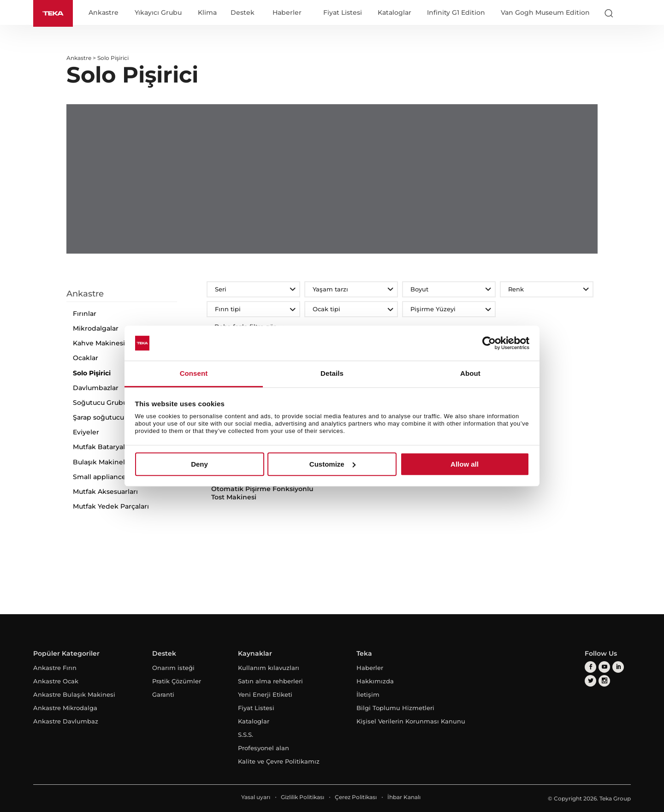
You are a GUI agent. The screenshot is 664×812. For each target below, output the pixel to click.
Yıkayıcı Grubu (158, 13)
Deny (199, 464)
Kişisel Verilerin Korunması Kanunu (411, 721)
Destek (243, 13)
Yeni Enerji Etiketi (265, 694)
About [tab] (470, 374)
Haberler (287, 13)
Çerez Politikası (356, 797)
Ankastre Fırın (55, 668)
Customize (332, 464)
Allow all (465, 464)
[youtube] (604, 667)
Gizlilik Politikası (302, 797)
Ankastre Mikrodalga (65, 708)
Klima (207, 13)
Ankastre (104, 13)
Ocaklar (86, 358)
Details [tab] (332, 374)
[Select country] (627, 13)
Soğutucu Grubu (100, 403)
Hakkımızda (375, 681)
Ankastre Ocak (56, 681)
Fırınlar (85, 314)
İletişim (368, 694)
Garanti (163, 694)
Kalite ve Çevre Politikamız (279, 761)
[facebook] (590, 667)
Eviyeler (86, 432)
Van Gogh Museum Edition (545, 12)
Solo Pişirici (92, 373)
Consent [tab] (194, 374)
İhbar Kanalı (404, 797)
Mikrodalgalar (96, 328)
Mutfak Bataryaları (103, 447)
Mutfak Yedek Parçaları (111, 506)
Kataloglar (394, 12)
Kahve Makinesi (99, 343)
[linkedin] (618, 667)
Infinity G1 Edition (456, 12)
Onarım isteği (173, 668)
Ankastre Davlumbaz (66, 721)
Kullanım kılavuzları (269, 668)
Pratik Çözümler (177, 681)
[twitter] (590, 681)
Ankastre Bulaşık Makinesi (74, 694)
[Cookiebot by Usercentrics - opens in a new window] (489, 343)
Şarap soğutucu (98, 417)
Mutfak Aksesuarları (105, 492)
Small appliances (101, 477)
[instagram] (604, 681)
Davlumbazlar (96, 388)
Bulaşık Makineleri (103, 462)
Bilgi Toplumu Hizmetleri (395, 708)
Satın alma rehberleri (270, 681)
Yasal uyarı (256, 797)
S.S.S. (246, 735)
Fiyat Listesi (343, 12)
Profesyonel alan (264, 748)
